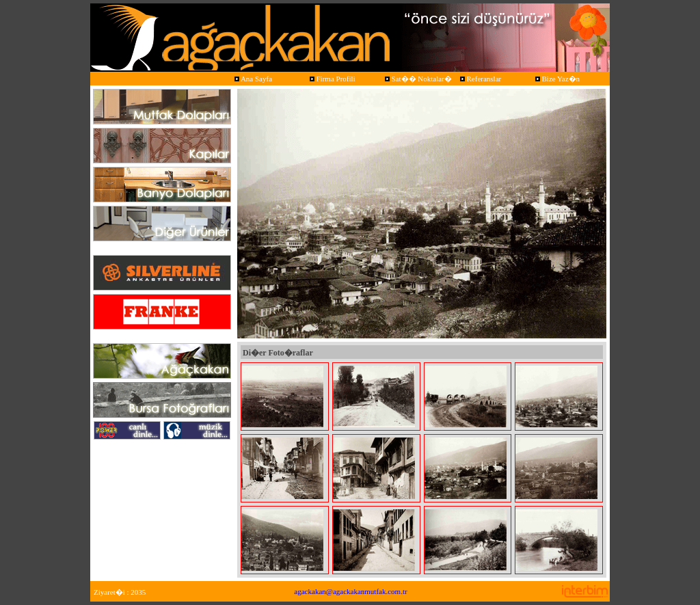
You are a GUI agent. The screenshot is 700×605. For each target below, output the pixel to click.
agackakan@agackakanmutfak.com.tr (350, 591)
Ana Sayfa (252, 79)
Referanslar (480, 79)
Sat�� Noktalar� (417, 79)
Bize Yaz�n (556, 79)
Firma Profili (332, 79)
